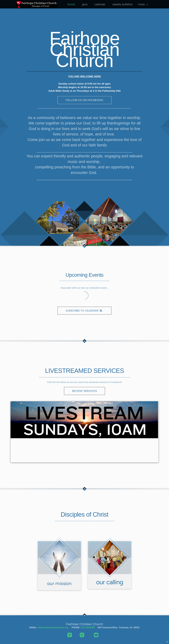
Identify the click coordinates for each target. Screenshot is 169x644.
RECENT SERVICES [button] (84, 391)
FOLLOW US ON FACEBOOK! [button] (84, 100)
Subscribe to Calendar (84, 311)
